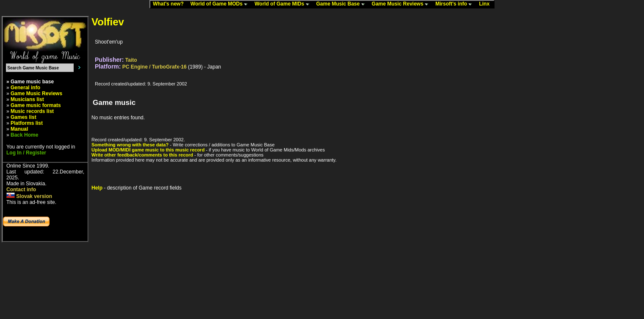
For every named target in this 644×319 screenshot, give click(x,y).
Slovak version (29, 196)
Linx (486, 4)
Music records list (32, 111)
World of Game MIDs (284, 4)
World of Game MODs (221, 4)
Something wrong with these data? (130, 145)
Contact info (21, 190)
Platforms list (27, 123)
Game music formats (36, 105)
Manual (19, 129)
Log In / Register (26, 153)
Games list (23, 117)
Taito (131, 60)
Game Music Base (343, 4)
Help (97, 188)
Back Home (24, 135)
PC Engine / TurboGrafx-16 (155, 67)
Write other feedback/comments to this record (142, 155)
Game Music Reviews (402, 4)
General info (25, 88)
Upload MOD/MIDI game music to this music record (148, 150)
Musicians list (27, 99)
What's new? (170, 4)
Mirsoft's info (456, 4)
